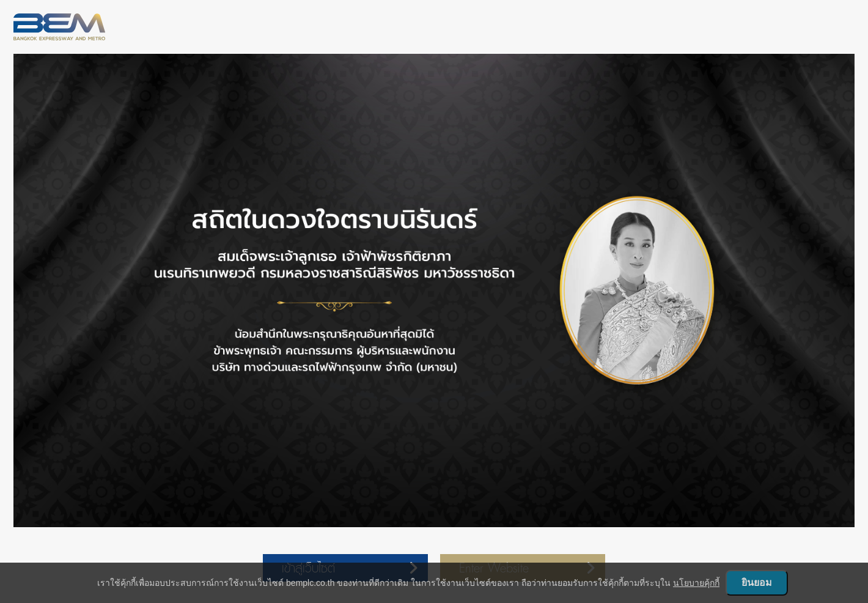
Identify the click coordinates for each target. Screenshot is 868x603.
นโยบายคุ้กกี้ (696, 583)
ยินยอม (757, 583)
